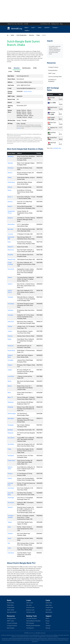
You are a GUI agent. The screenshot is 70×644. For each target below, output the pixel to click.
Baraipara (10, 218)
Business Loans (30, 610)
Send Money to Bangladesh (52, 81)
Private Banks (11, 603)
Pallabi (9, 449)
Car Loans (29, 605)
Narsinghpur (11, 418)
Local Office (11, 376)
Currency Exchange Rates (55, 77)
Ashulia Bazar (11, 182)
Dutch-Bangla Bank (22, 35)
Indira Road (11, 322)
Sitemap (48, 628)
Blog (61, 24)
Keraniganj (10, 360)
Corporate (10, 234)
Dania (9, 242)
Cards (39, 28)
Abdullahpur (11, 156)
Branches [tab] (17, 68)
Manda (10, 381)
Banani (10, 190)
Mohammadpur (12, 414)
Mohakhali (10, 407)
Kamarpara (11, 346)
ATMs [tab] (35, 68)
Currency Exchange (12, 623)
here (19, 128)
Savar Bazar (11, 488)
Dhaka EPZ (11, 247)
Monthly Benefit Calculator (33, 626)
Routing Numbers (53, 70)
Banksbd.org (32, 633)
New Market (11, 444)
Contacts (48, 626)
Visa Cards (48, 610)
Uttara (9, 527)
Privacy (48, 621)
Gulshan (10, 278)
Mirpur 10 (10, 397)
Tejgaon (10, 522)
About (47, 618)
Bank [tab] (10, 68)
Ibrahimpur (11, 310)
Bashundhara (11, 224)
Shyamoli (10, 507)
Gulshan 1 (10, 284)
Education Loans (31, 612)
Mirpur (9, 393)
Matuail (10, 386)
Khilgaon (10, 365)
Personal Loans (30, 608)
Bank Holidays (11, 628)
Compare (55, 28)
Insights (27, 31)
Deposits (47, 28)
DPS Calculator (30, 623)
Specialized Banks (12, 612)
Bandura (10, 206)
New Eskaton (11, 438)
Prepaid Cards (49, 608)
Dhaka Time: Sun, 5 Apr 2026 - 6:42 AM (18, 24)
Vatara (9, 538)
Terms (47, 623)
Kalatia (10, 339)
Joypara (10, 331)
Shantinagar (11, 498)
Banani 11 (10, 197)
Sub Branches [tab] (26, 68)
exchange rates (57, 148)
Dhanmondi (11, 250)
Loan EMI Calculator (32, 618)
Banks (26, 28)
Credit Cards (49, 603)
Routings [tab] (17, 71)
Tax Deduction (30, 628)
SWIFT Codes (52, 73)
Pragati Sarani (11, 461)
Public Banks (10, 605)
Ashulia (10, 178)
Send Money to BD (45, 24)
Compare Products (53, 67)
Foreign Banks (11, 608)
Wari (9, 543)
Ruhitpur (10, 478)
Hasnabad (10, 297)
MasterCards (49, 612)
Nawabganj (11, 425)
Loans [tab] (10, 71)
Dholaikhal (10, 255)
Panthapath (11, 456)
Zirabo (9, 548)
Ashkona (10, 173)
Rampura (10, 474)
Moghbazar (11, 402)
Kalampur (10, 336)
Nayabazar (11, 433)
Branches (32, 35)
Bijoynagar (10, 229)
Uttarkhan (10, 534)
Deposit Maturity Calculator (33, 621)
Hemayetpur (11, 304)
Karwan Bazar (11, 351)
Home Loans (30, 603)
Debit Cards (49, 605)
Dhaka (38, 35)
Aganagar (10, 163)
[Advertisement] (35, 11)
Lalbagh (10, 370)
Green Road (11, 269)
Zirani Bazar (11, 553)
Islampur (10, 326)
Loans (33, 28)
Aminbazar (11, 168)
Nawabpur (10, 430)
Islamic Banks (11, 610)
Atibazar (10, 187)
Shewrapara (11, 503)
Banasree (10, 202)
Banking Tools (55, 24)
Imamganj (10, 315)
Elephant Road (12, 260)
